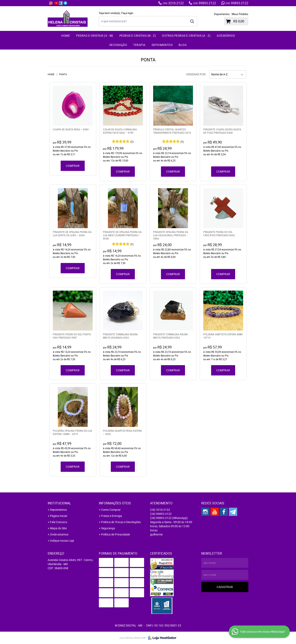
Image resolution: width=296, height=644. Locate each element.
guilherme (156, 534)
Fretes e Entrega (112, 516)
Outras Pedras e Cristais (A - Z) (186, 36)
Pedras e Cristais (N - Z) (138, 36)
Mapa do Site (58, 528)
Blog (183, 45)
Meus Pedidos (240, 14)
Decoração (118, 45)
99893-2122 (205, 3)
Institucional (59, 503)
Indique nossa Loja (62, 541)
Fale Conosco (59, 522)
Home (66, 36)
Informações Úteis (115, 503)
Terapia (139, 45)
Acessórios (226, 36)
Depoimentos (222, 14)
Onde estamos (59, 534)
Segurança (108, 528)
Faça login (127, 13)
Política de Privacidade (116, 534)
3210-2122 (173, 3)
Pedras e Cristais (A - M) (95, 36)
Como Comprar (111, 510)
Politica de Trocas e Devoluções (121, 522)
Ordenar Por (196, 74)
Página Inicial (58, 516)
